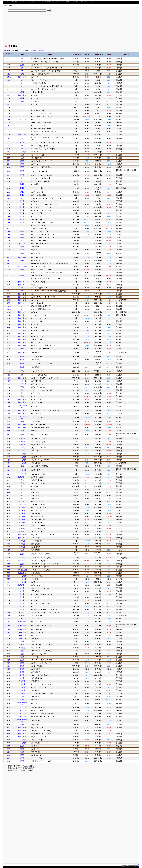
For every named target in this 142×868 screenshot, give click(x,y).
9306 (9, 721)
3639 (9, 285)
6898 (9, 541)
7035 (9, 558)
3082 (9, 210)
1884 (9, 101)
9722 (9, 743)
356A (9, 279)
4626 (9, 375)
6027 (9, 448)
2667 (9, 155)
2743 (9, 171)
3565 (9, 276)
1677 (9, 86)
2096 (9, 110)
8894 (9, 687)
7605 (9, 603)
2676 (9, 158)
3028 (9, 201)
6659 (9, 508)
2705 (9, 167)
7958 (9, 642)
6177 (9, 474)
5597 (9, 428)
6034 (9, 451)
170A (9, 89)
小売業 (22, 161)
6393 (9, 498)
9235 (9, 714)
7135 (9, 564)
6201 (9, 477)
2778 (9, 175)
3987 (9, 321)
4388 (9, 333)
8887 (9, 684)
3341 (9, 247)
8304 (9, 666)
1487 (9, 71)
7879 (9, 636)
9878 (9, 746)
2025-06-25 (32, 50)
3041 (9, 204)
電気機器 (22, 501)
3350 (9, 254)
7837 (9, 630)
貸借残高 (23, 2)
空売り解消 (84, 2)
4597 (9, 371)
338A (9, 257)
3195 (9, 232)
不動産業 (22, 244)
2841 (9, 181)
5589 (9, 425)
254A (9, 143)
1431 (9, 65)
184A (9, 95)
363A (9, 288)
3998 (9, 324)
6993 (9, 554)
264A (9, 152)
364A (9, 291)
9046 (9, 699)
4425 (9, 339)
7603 (9, 600)
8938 (9, 693)
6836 (9, 529)
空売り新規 (75, 2)
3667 (9, 294)
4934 (9, 390)
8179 (9, 660)
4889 (9, 387)
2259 (9, 132)
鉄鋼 (22, 421)
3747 (9, 300)
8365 (9, 669)
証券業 (22, 143)
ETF (22, 59)
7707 (9, 612)
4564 (9, 363)
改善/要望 (124, 866)
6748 (9, 514)
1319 (9, 59)
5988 (9, 445)
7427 (9, 588)
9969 (9, 755)
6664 (9, 511)
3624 (9, 282)
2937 (9, 192)
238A (9, 139)
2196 (9, 120)
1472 (9, 68)
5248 (9, 413)
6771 (9, 523)
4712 (9, 384)
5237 (9, 406)
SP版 (92, 2)
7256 (9, 573)
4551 (9, 359)
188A (9, 104)
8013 (9, 648)
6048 (9, 457)
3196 (9, 235)
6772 (9, 526)
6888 (9, 538)
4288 (9, 327)
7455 (9, 594)
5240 (9, 410)
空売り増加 (55, 2)
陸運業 (22, 696)
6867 (9, 532)
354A (9, 273)
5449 (9, 422)
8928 (9, 690)
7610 (9, 606)
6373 (9, 495)
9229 (9, 711)
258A (9, 146)
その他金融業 (22, 570)
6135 (9, 466)
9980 (9, 761)
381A (9, 306)
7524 (9, 597)
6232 (9, 486)
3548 (9, 270)
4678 (9, 381)
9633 (9, 740)
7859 (9, 633)
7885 (9, 639)
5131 (9, 402)
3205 (9, 241)
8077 (9, 657)
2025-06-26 (24, 50)
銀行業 (22, 567)
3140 (9, 219)
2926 (9, 184)
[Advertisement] (61, 28)
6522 (9, 501)
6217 (9, 480)
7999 (9, 645)
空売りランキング (34, 2)
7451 (9, 591)
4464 (9, 349)
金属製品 (22, 439)
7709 (9, 615)
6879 (9, 535)
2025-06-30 (8, 50)
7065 (9, 561)
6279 (9, 489)
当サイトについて (133, 866)
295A (9, 198)
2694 (9, 161)
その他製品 (22, 621)
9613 (9, 737)
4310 (9, 330)
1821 (9, 92)
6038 (9, 454)
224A (9, 126)
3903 (9, 312)
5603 (9, 431)
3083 (9, 213)
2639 (9, 149)
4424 (9, 336)
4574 (9, 367)
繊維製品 (22, 241)
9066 (9, 703)
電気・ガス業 (22, 267)
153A (9, 77)
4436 (9, 346)
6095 (9, 463)
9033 (9, 696)
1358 (9, 62)
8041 (9, 651)
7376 (9, 579)
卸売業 (22, 155)
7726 (9, 618)
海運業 (22, 725)
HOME (7, 2)
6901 (9, 544)
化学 (22, 349)
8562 (9, 672)
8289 (9, 663)
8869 (9, 681)
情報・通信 (22, 77)
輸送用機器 (22, 477)
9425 (9, 731)
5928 (9, 439)
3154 (9, 222)
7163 (9, 567)
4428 (9, 343)
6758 (9, 520)
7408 (9, 585)
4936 (9, 396)
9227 (9, 708)
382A (9, 309)
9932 (9, 752)
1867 (9, 98)
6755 (9, 517)
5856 (9, 435)
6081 (9, 460)
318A (9, 228)
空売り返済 (65, 2)
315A (9, 225)
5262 (9, 417)
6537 (9, 504)
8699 (9, 675)
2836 (9, 178)
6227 (9, 483)
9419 (9, 728)
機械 (22, 466)
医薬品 (22, 356)
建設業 (22, 65)
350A (9, 267)
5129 (9, 399)
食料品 (22, 184)
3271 (9, 244)
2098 (9, 116)
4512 (9, 356)
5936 (9, 442)
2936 (9, 188)
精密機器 (22, 612)
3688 (9, 297)
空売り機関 (46, 2)
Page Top (137, 864)
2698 (9, 164)
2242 (9, 123)
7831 (9, 626)
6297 (9, 492)
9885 (9, 749)
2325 (9, 135)
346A (9, 264)
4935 (9, 393)
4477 (9, 352)
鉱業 (22, 74)
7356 (9, 576)
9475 (9, 734)
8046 (9, 654)
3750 (9, 303)
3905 (9, 315)
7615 (9, 609)
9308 (9, 725)
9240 (9, 717)
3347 (9, 250)
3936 (9, 318)
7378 (9, 582)
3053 (9, 207)
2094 (9, 107)
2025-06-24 (40, 50)
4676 (9, 378)
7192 (9, 570)
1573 (9, 83)
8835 (9, 678)
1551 (9, 80)
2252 (9, 129)
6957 (9, 547)
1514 (9, 74)
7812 (9, 622)
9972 (9, 758)
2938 (9, 195)
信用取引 (15, 2)
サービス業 (22, 119)
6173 (9, 470)
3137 (9, 216)
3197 (9, 238)
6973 (9, 550)
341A (9, 261)
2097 (9, 113)
